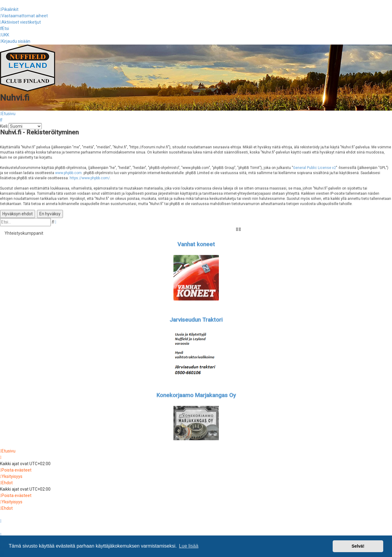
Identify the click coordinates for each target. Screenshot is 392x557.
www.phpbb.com (68, 172)
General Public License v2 (315, 167)
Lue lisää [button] (189, 546)
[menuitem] (24, 16)
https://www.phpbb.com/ (90, 177)
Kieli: (4, 125)
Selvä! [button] (358, 546)
